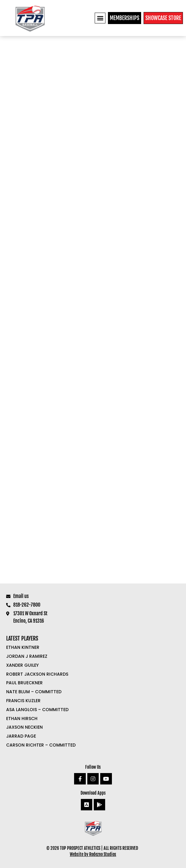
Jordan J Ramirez (27, 656)
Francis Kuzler (23, 701)
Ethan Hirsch (22, 719)
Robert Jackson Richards (37, 674)
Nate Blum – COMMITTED (34, 692)
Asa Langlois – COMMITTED (37, 710)
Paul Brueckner (24, 683)
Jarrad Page (21, 736)
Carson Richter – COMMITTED (41, 745)
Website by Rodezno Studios (93, 854)
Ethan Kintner (23, 647)
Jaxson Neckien (24, 727)
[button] (100, 18)
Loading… (93, 310)
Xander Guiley (22, 665)
